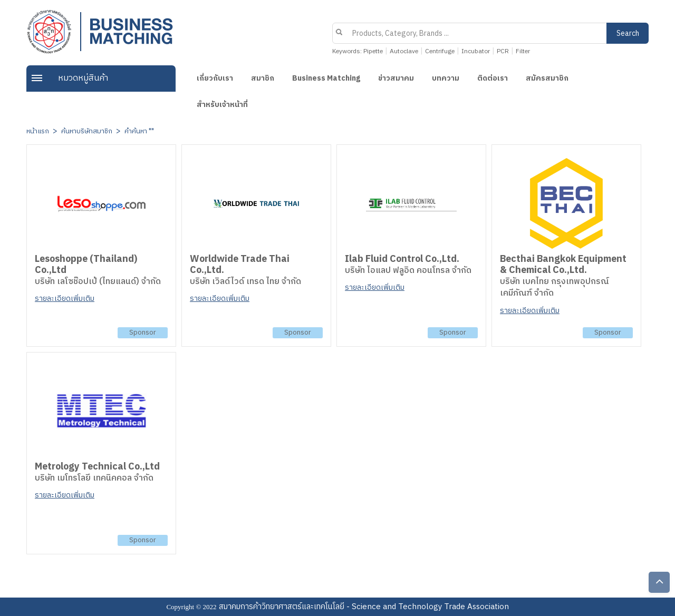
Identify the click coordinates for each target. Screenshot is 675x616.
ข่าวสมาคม (396, 78)
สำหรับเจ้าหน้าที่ (222, 105)
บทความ (446, 78)
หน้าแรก (38, 131)
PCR (503, 51)
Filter (523, 51)
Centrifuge (440, 51)
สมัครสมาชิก (547, 78)
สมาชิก (263, 78)
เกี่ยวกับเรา (215, 78)
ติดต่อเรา (493, 78)
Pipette (373, 51)
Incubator (476, 51)
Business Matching (326, 78)
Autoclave (404, 51)
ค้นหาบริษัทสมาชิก (87, 131)
